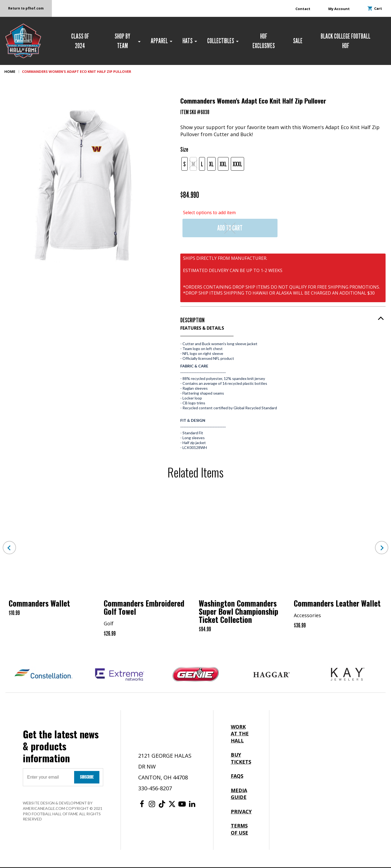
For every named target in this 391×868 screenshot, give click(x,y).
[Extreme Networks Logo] (119, 675)
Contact (303, 9)
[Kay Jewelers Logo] (348, 675)
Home (10, 72)
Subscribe (87, 778)
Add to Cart (230, 229)
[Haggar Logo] (272, 675)
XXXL (237, 165)
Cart (375, 8)
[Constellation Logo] (43, 675)
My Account (339, 9)
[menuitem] (82, 41)
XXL (223, 165)
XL (211, 165)
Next (382, 549)
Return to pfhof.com (26, 8)
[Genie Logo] (195, 675)
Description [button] (192, 321)
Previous (9, 549)
